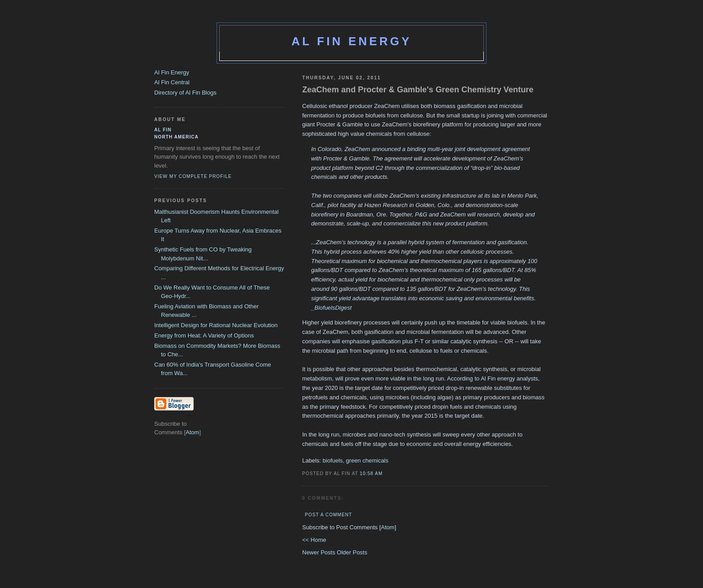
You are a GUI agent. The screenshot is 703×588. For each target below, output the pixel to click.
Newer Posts (319, 552)
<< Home (314, 540)
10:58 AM (371, 473)
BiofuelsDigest (333, 308)
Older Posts (352, 552)
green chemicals (367, 460)
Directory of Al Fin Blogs (185, 93)
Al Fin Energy (351, 41)
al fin (163, 130)
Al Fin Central (172, 82)
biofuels (333, 460)
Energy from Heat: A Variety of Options (204, 335)
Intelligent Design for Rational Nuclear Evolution (216, 325)
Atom (388, 527)
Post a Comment (328, 515)
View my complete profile (193, 176)
